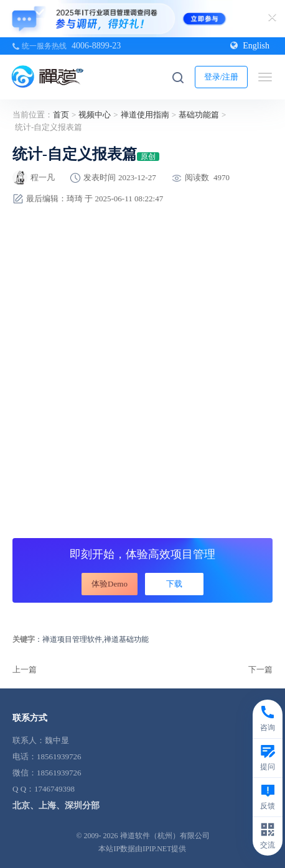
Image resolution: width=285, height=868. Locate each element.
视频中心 (95, 115)
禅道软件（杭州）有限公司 (165, 836)
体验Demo (110, 584)
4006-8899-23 (96, 46)
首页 (61, 115)
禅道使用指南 (145, 115)
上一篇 (25, 669)
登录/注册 (222, 77)
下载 (174, 584)
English (250, 46)
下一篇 (260, 669)
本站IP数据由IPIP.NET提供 (142, 849)
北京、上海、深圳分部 (56, 806)
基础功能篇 (199, 115)
